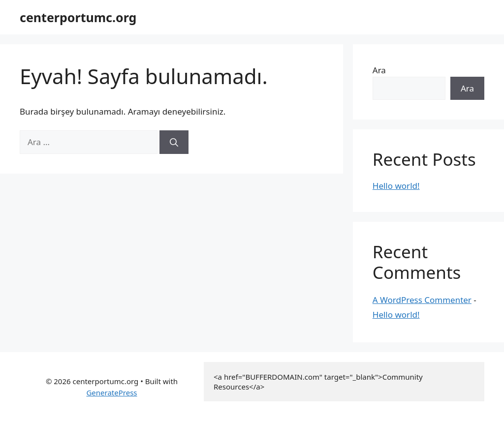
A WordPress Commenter (422, 300)
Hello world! (396, 186)
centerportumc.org (78, 17)
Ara (379, 70)
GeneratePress (111, 392)
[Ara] (174, 142)
